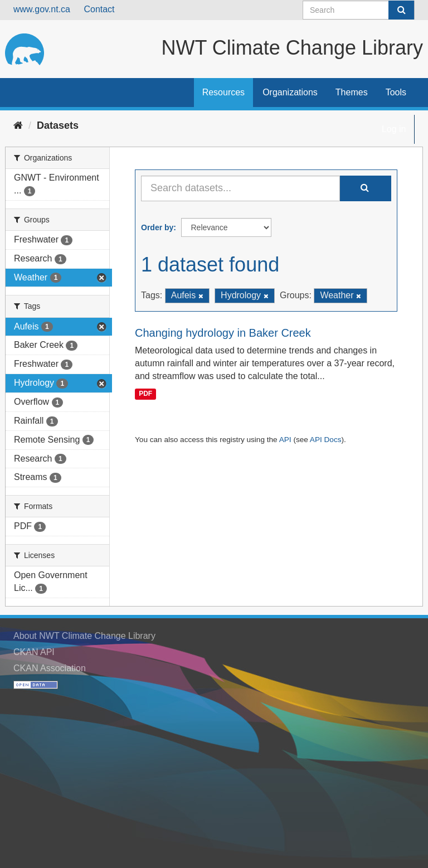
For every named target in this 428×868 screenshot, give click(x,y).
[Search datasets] (359, 10)
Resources (223, 92)
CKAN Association (50, 668)
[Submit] (401, 10)
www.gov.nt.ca (42, 9)
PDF (145, 394)
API (285, 440)
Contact (99, 9)
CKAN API (34, 652)
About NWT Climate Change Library (84, 636)
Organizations (290, 92)
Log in (394, 129)
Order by (157, 227)
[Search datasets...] (240, 188)
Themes (352, 92)
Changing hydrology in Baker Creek (223, 333)
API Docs (326, 440)
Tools (396, 92)
